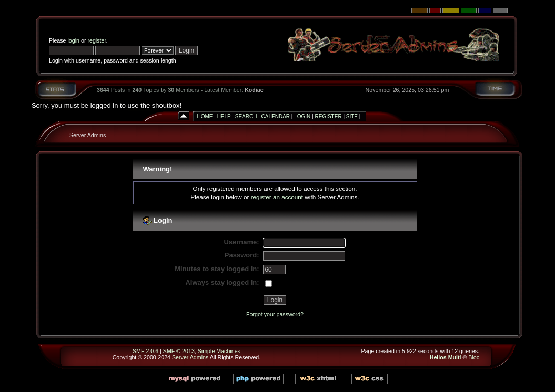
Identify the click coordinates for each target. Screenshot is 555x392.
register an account (277, 197)
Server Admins (88, 135)
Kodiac (254, 90)
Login (302, 116)
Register (329, 116)
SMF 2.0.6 (145, 351)
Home (205, 116)
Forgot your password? (275, 314)
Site (352, 116)
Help (224, 116)
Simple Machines (219, 351)
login (74, 40)
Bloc (474, 357)
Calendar (276, 116)
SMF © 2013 (179, 351)
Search (246, 116)
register (97, 40)
